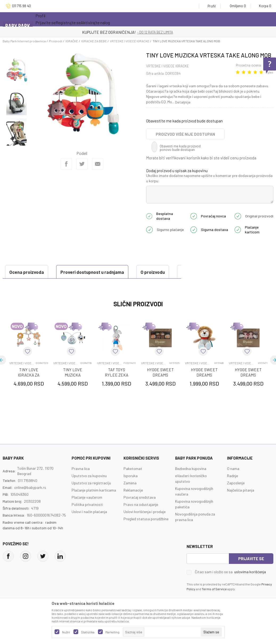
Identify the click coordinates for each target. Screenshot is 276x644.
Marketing (112, 632)
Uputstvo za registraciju (91, 496)
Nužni (66, 632)
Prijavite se (251, 572)
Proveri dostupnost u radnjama (43, 272)
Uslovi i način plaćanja (89, 525)
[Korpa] (263, 6)
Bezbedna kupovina (191, 482)
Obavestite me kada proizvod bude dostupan (184, 121)
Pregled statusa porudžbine (146, 532)
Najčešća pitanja (241, 503)
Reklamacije (133, 503)
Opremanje (129, 19)
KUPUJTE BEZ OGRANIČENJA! (120, 32)
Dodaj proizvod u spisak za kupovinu (177, 171)
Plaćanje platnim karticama (94, 503)
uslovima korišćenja (250, 585)
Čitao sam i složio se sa (230, 585)
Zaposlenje (236, 496)
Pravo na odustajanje (141, 518)
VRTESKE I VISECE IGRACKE (130, 41)
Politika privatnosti (87, 518)
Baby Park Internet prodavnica (24, 41)
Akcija (82, 19)
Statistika (88, 632)
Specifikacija (145, 272)
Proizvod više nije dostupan (185, 134)
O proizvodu (103, 272)
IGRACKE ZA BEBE (94, 41)
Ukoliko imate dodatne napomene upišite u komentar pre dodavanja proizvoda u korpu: (209, 178)
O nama (233, 482)
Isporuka (131, 489)
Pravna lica (81, 482)
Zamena (130, 496)
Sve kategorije (53, 19)
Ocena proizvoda (28, 285)
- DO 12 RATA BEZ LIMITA (166, 32)
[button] (27, 365)
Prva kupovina (162, 19)
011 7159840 (28, 494)
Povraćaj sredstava (140, 511)
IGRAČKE (72, 41)
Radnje (232, 489)
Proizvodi (56, 41)
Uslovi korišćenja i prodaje (145, 525)
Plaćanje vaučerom (87, 511)
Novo (104, 19)
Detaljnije (183, 102)
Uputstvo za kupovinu (89, 489)
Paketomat (133, 482)
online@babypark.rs (30, 501)
